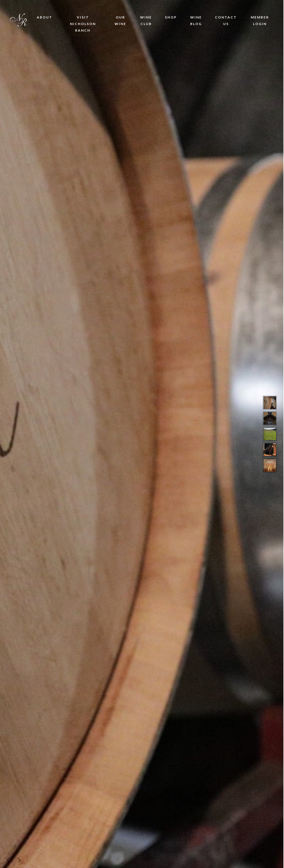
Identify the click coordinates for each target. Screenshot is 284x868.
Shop (171, 17)
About (44, 17)
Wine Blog (196, 21)
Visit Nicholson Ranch (83, 24)
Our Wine (120, 21)
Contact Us (226, 21)
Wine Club (146, 21)
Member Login (260, 21)
